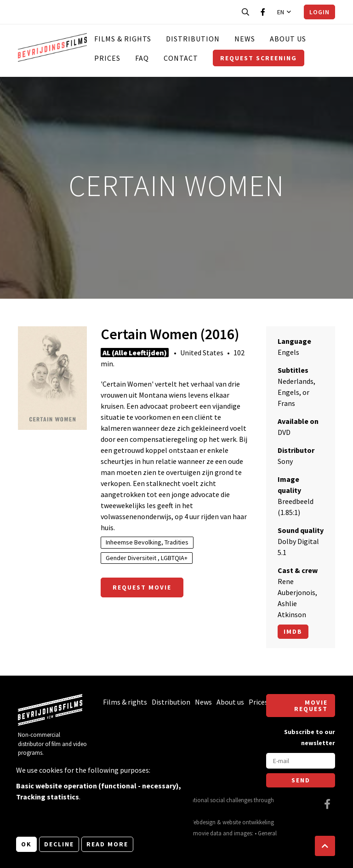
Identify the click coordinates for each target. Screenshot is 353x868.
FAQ (142, 58)
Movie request (311, 706)
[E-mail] (301, 761)
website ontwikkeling (248, 822)
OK (26, 844)
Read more (107, 844)
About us (288, 39)
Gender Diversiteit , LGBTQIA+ (147, 558)
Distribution (193, 39)
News (245, 39)
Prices (107, 58)
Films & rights (123, 39)
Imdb (293, 631)
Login (319, 12)
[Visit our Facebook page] (263, 12)
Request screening (259, 58)
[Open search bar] (245, 12)
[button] (325, 846)
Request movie (142, 587)
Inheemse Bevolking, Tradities (147, 542)
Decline (59, 844)
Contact (181, 58)
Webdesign (202, 822)
